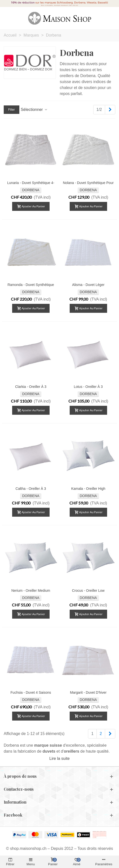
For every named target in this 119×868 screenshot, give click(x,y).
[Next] (110, 110)
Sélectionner (34, 110)
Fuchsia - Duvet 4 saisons (31, 692)
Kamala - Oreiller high (88, 489)
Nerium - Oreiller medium (31, 591)
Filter (12, 110)
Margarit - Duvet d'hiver (88, 692)
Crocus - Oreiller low (88, 591)
